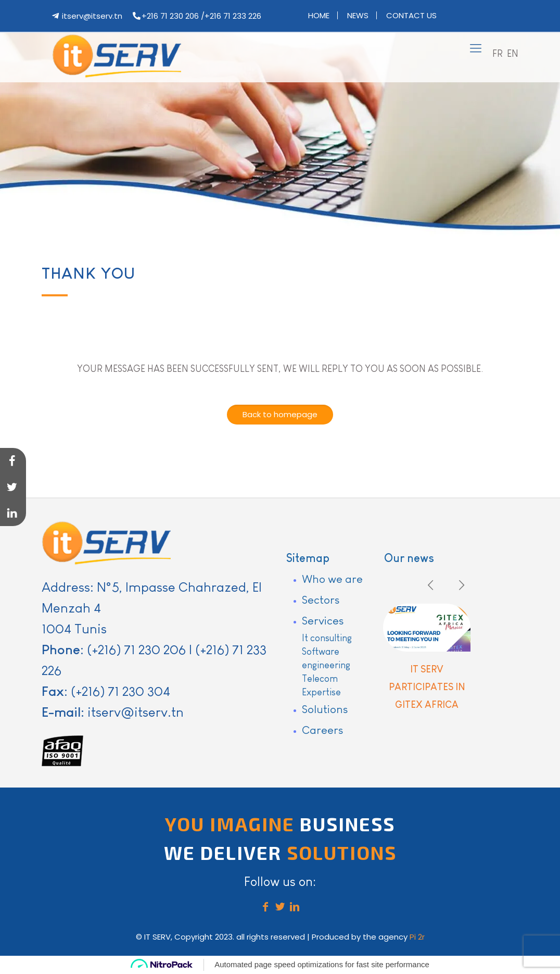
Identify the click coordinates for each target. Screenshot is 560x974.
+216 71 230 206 (170, 16)
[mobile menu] (476, 48)
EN (513, 54)
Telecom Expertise (321, 685)
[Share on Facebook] (13, 461)
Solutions (325, 709)
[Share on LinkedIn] (13, 513)
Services (323, 621)
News (358, 15)
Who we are (332, 579)
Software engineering (326, 658)
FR (498, 54)
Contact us (411, 15)
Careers (322, 730)
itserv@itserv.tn (92, 16)
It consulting (327, 638)
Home (319, 15)
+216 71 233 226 (233, 16)
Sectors (321, 600)
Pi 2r (417, 937)
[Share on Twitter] (13, 487)
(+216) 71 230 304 (120, 691)
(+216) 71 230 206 (136, 650)
